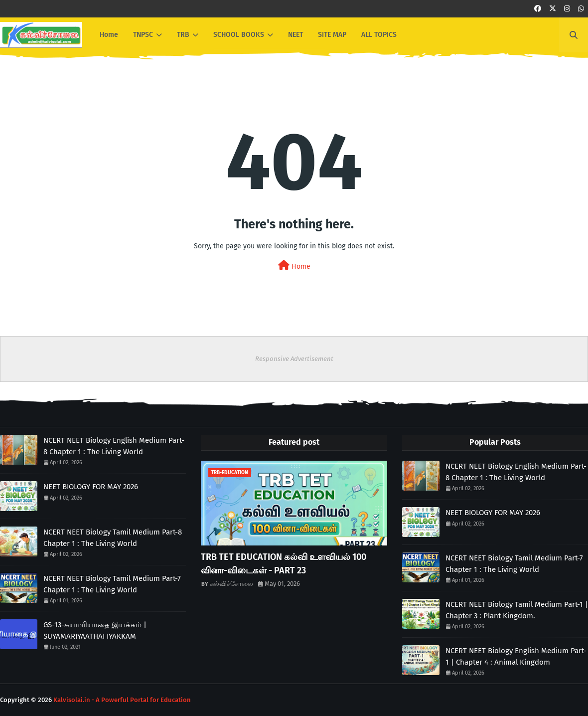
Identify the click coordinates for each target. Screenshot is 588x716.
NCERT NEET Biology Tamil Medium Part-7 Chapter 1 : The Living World (112, 584)
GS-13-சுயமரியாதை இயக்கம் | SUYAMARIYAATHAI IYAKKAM (95, 630)
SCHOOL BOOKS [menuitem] (239, 35)
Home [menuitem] (109, 35)
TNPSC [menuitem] (143, 35)
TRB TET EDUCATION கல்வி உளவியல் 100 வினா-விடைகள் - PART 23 (284, 564)
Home (294, 266)
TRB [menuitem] (183, 35)
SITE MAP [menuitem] (332, 35)
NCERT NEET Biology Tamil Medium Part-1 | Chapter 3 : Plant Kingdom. (517, 610)
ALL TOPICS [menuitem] (379, 35)
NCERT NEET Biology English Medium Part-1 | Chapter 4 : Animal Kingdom (516, 656)
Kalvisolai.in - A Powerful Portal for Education (122, 700)
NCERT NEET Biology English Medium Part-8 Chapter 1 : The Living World (114, 446)
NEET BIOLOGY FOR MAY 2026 (91, 487)
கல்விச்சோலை (231, 584)
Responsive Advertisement (294, 359)
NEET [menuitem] (295, 35)
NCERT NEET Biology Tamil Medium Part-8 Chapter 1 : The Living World (113, 538)
